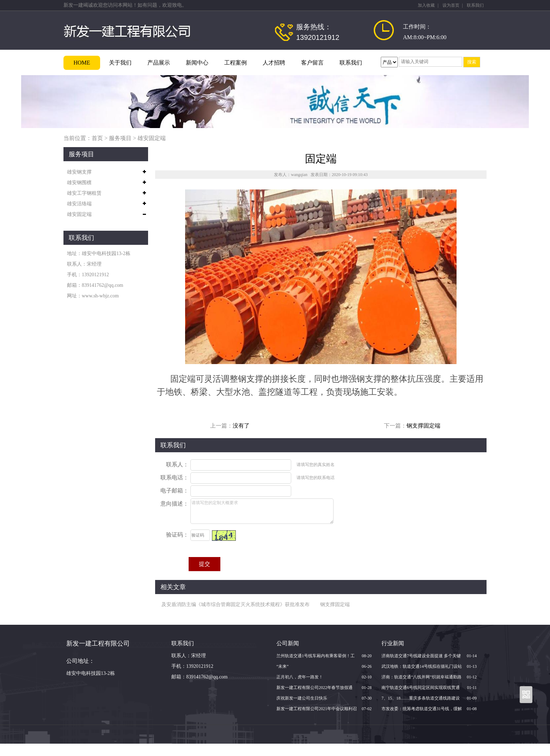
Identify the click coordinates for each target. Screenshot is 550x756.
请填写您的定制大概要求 (262, 511)
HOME (82, 63)
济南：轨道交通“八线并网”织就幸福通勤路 (421, 677)
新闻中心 (197, 63)
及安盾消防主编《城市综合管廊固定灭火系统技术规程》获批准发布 (236, 604)
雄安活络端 (79, 204)
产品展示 (159, 63)
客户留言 (312, 63)
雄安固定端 (152, 138)
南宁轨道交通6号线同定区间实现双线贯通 (421, 688)
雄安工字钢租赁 (84, 193)
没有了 (241, 426)
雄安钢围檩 (79, 183)
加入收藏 (426, 5)
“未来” (283, 666)
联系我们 (475, 5)
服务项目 (120, 138)
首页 (97, 138)
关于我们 (120, 63)
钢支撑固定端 (423, 426)
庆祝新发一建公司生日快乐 (302, 698)
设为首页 (451, 5)
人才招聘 (274, 63)
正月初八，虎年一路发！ (300, 677)
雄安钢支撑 (79, 172)
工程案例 (236, 63)
